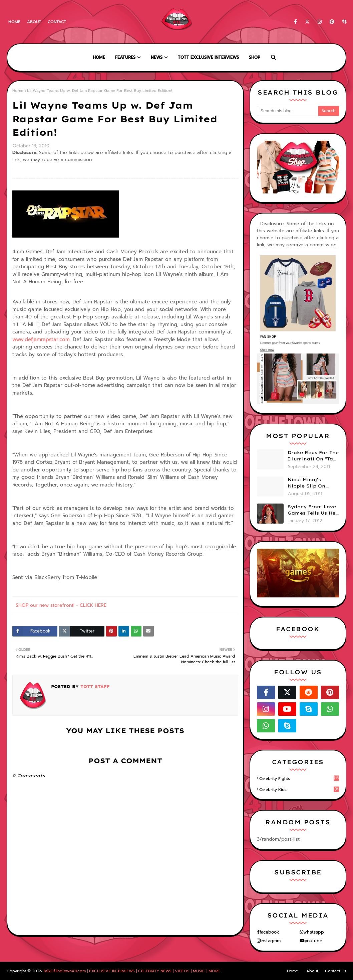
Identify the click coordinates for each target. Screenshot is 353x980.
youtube (313, 941)
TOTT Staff (94, 686)
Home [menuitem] (99, 57)
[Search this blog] (288, 111)
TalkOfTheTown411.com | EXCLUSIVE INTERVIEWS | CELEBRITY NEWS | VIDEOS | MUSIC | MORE (131, 971)
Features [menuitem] (125, 57)
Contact (57, 22)
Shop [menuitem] (255, 57)
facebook (269, 932)
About (34, 22)
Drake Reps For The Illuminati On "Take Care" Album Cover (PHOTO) (313, 456)
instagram (271, 941)
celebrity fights (299, 779)
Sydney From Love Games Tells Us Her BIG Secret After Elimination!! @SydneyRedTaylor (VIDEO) (313, 510)
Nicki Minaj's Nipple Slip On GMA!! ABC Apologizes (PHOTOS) (306, 483)
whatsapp (314, 932)
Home (14, 22)
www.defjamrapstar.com (41, 339)
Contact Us (336, 971)
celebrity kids (299, 790)
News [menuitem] (157, 57)
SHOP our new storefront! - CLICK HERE (61, 605)
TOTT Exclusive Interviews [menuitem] (208, 57)
